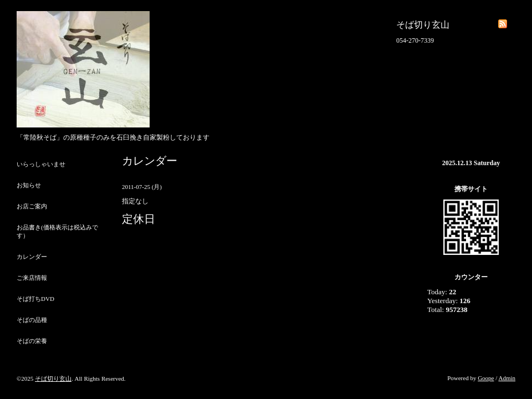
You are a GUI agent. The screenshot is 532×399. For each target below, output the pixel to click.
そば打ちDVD (35, 299)
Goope (486, 378)
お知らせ (29, 185)
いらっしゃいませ (41, 164)
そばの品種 (32, 320)
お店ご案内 (32, 206)
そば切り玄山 (53, 378)
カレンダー (32, 257)
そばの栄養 (32, 341)
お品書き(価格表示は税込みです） (57, 231)
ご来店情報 (32, 278)
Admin (507, 378)
